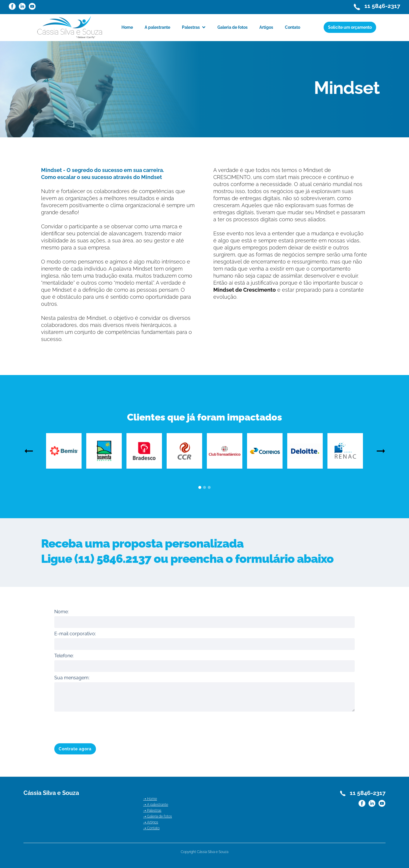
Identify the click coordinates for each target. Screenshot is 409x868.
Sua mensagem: (72, 678)
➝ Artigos (151, 822)
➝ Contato (151, 828)
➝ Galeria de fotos (158, 816)
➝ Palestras (152, 810)
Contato (293, 27)
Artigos (266, 27)
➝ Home (150, 799)
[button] (194, 27)
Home (127, 27)
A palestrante (157, 27)
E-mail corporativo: (75, 634)
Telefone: (64, 656)
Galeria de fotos (233, 27)
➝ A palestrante (156, 805)
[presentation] (99, 726)
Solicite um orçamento (350, 27)
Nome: (61, 612)
